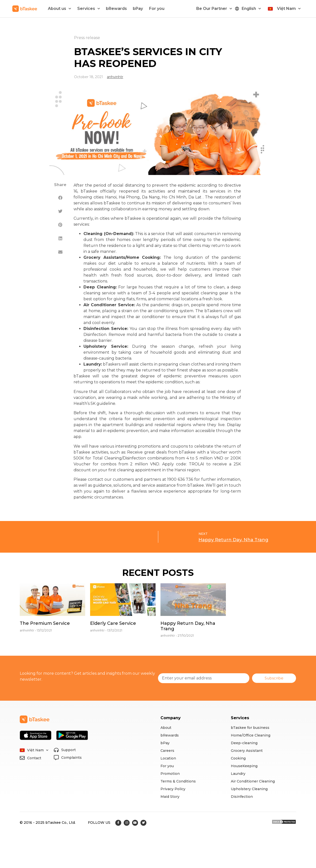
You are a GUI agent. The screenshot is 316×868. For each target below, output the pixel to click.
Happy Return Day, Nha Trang (188, 626)
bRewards (116, 9)
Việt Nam (289, 9)
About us (59, 9)
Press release (87, 38)
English (251, 9)
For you (157, 9)
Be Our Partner (214, 9)
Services (89, 9)
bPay (138, 9)
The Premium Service (45, 623)
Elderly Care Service (113, 623)
